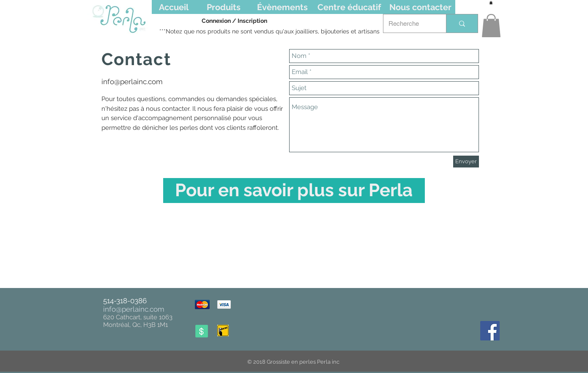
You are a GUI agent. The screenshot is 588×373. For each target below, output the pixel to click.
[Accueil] (174, 7)
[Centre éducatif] (349, 7)
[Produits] (224, 7)
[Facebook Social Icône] (490, 331)
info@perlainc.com (132, 82)
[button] (491, 26)
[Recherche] (408, 23)
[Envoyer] (466, 162)
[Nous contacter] (420, 7)
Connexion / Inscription (234, 21)
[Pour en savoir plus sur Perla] (294, 191)
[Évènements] (282, 7)
